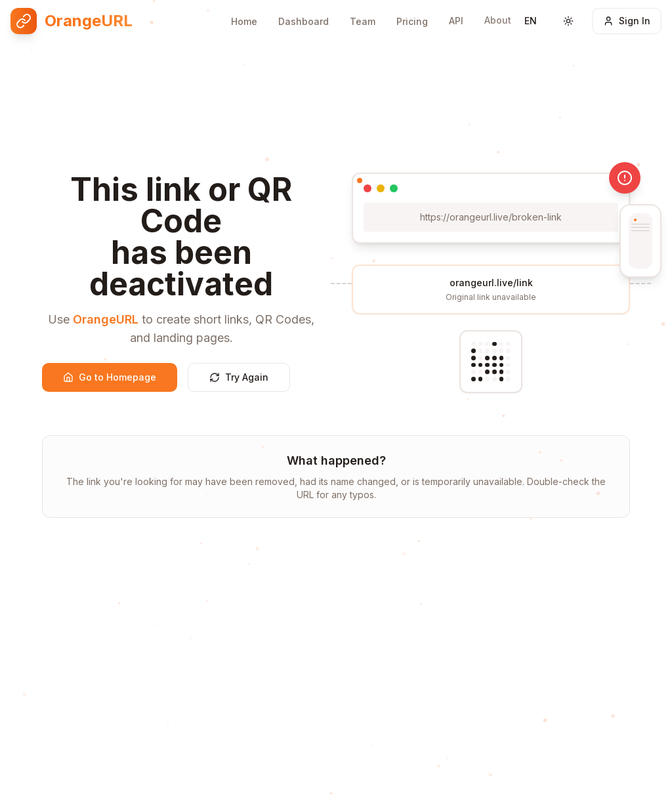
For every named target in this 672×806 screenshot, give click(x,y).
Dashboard (304, 17)
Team (363, 17)
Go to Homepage (110, 377)
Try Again (239, 377)
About (498, 13)
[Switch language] (531, 17)
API (456, 15)
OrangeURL (106, 319)
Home (244, 17)
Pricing (412, 17)
